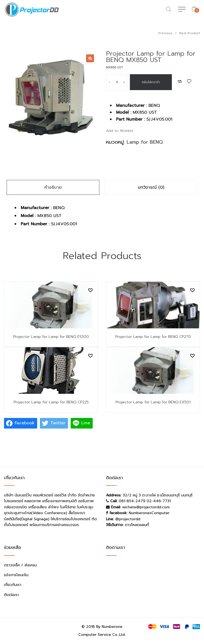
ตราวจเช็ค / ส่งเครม (20, 565)
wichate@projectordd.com (146, 507)
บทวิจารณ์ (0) (151, 187)
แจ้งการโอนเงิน (16, 575)
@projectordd (128, 519)
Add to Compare (180, 81)
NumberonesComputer (149, 513)
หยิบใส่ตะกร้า (151, 82)
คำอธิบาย (53, 187)
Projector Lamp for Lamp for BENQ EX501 (153, 402)
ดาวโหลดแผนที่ (137, 525)
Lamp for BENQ (145, 142)
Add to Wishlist (189, 81)
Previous (165, 33)
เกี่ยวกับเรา (13, 585)
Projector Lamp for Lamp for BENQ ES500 (51, 337)
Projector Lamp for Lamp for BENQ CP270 (153, 337)
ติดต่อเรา (11, 595)
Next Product (190, 33)
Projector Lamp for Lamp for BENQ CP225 (51, 402)
